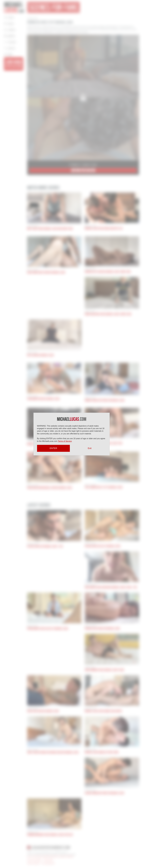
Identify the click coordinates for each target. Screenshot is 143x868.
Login (8, 54)
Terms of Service (65, 441)
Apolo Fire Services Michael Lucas (43, 711)
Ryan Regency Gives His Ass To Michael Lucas (48, 629)
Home (9, 18)
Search (10, 48)
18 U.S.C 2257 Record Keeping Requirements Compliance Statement (50, 856)
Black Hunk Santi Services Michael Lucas (46, 272)
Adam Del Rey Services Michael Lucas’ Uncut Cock (108, 272)
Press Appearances (48, 863)
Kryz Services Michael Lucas (40, 355)
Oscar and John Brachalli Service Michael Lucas (50, 488)
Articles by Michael (33, 863)
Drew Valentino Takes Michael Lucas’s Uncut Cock (108, 314)
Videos (10, 30)
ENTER (53, 448)
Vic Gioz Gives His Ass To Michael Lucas (103, 546)
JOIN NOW (14, 64)
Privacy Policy (48, 860)
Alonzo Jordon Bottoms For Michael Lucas (105, 793)
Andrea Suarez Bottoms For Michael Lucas (105, 400)
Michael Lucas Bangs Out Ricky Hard (102, 752)
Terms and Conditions (34, 860)
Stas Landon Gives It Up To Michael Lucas (104, 487)
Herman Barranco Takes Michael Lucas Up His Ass (50, 835)
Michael (14, 7)
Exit (90, 448)
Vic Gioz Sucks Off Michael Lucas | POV (45, 546)
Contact (10, 42)
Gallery (10, 36)
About (9, 24)
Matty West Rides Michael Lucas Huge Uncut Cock (50, 229)
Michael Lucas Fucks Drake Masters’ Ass (104, 228)
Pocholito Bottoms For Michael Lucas (102, 628)
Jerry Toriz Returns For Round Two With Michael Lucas (53, 752)
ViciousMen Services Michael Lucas (43, 399)
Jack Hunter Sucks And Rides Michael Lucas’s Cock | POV (111, 587)
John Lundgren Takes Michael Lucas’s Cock (104, 670)
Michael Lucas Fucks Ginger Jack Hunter (103, 711)
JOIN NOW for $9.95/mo (83, 170)
